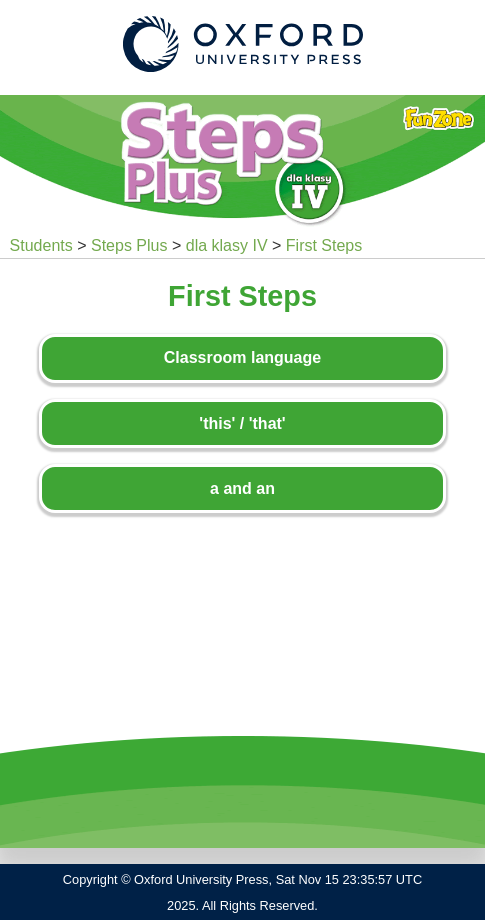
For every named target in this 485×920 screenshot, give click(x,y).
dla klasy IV (227, 245)
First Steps (324, 245)
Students (41, 245)
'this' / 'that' (242, 423)
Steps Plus (129, 245)
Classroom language (242, 357)
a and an (242, 488)
